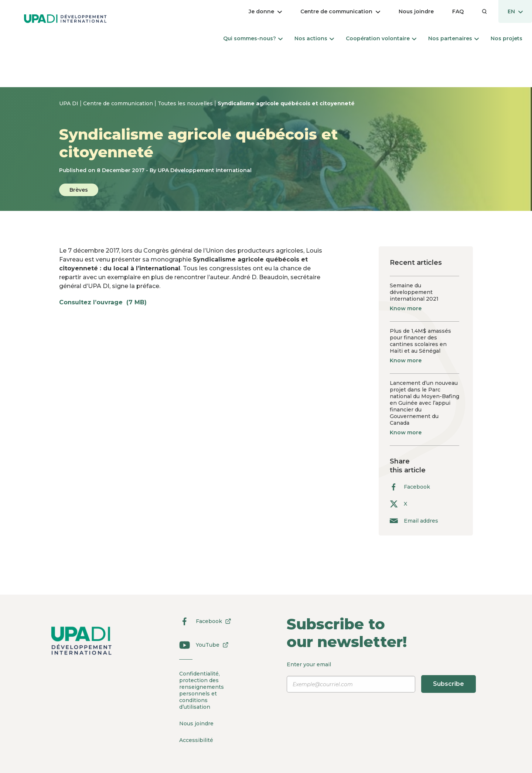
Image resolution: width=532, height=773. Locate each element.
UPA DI (69, 103)
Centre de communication (119, 103)
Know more (406, 308)
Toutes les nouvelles (186, 103)
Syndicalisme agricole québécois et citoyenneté (286, 103)
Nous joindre (196, 724)
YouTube (201, 645)
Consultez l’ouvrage (107, 302)
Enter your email (382, 677)
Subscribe (449, 684)
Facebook (410, 487)
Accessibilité (196, 740)
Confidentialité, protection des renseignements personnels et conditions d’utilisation (201, 690)
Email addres (414, 521)
